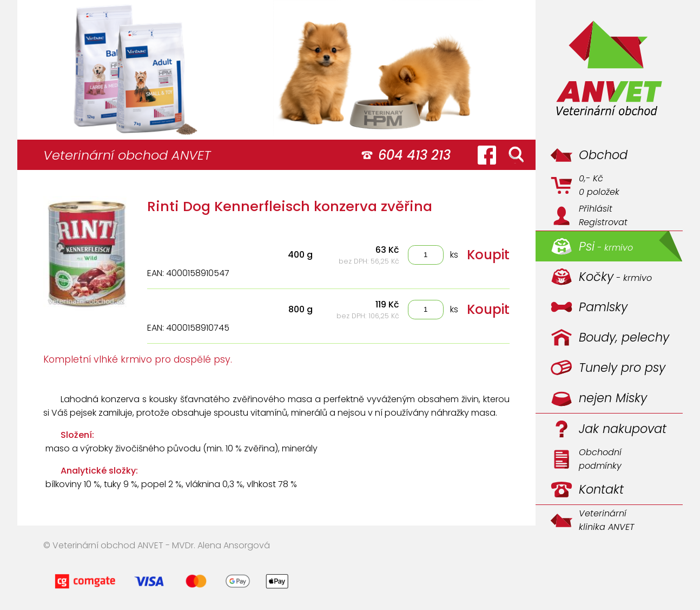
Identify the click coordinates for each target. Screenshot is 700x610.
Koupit (488, 255)
